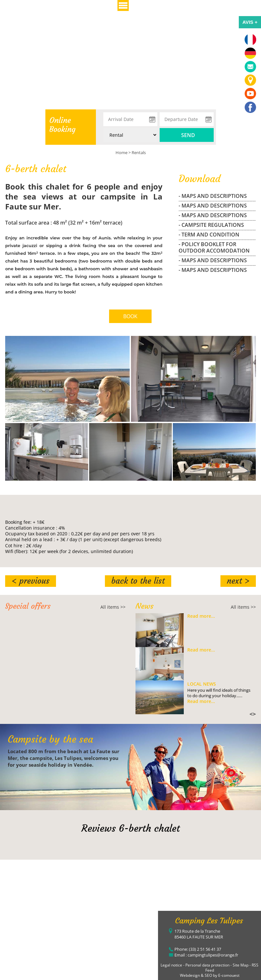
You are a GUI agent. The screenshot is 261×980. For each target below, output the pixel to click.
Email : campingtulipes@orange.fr (206, 955)
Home (121, 153)
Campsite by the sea (50, 739)
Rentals (139, 153)
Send (188, 135)
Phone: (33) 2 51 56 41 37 (198, 949)
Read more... (201, 616)
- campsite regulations (211, 225)
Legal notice (171, 965)
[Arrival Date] (130, 119)
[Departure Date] (187, 119)
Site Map (241, 965)
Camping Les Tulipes (209, 921)
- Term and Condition (209, 235)
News (144, 606)
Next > (238, 581)
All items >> (113, 607)
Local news (202, 684)
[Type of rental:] (130, 135)
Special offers (28, 606)
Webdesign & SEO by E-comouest (210, 975)
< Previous (31, 581)
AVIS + (250, 22)
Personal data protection (207, 965)
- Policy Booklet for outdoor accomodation (214, 247)
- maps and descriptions (213, 196)
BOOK (130, 316)
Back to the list (138, 581)
